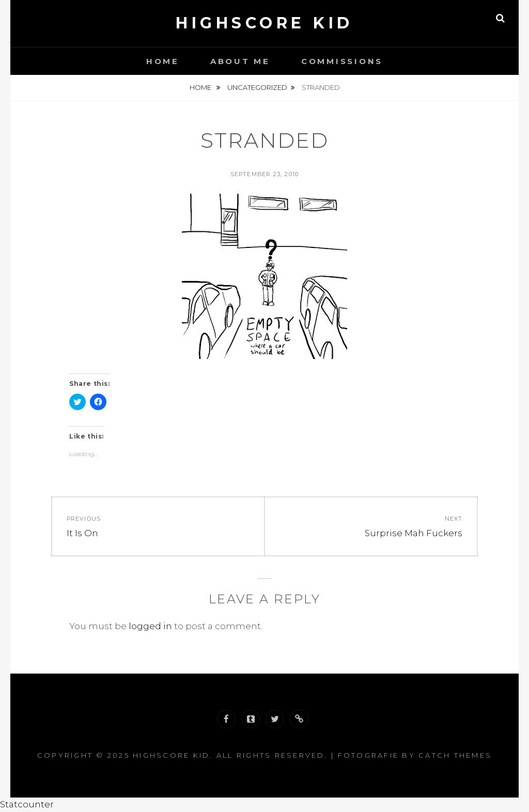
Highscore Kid (264, 23)
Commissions (342, 61)
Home (163, 61)
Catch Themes (455, 755)
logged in (150, 626)
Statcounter (27, 804)
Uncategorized (257, 87)
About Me (240, 61)
